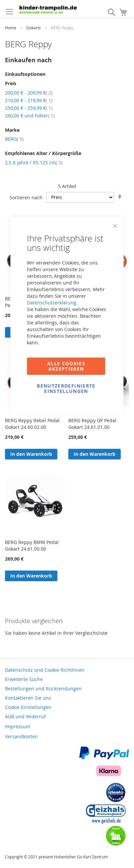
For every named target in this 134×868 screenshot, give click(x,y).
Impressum (18, 726)
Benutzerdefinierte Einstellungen (66, 388)
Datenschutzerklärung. (52, 302)
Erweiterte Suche (24, 679)
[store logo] (49, 9)
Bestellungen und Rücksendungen (43, 689)
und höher (30, 116)
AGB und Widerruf (25, 716)
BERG (14, 139)
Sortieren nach (26, 197)
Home (11, 28)
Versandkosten (21, 736)
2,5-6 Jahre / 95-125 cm (34, 163)
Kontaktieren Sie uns (28, 698)
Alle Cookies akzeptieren (66, 366)
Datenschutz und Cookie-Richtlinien (45, 670)
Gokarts (34, 28)
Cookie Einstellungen (28, 707)
